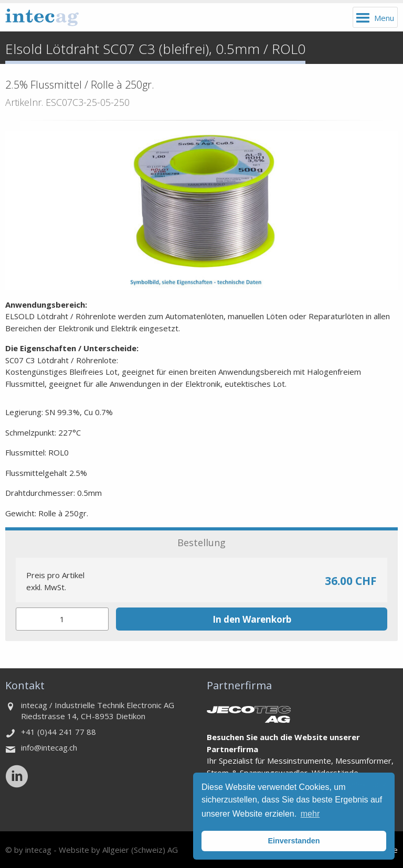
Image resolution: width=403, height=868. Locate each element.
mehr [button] (310, 814)
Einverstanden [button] (294, 841)
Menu (384, 18)
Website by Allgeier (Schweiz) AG (118, 850)
